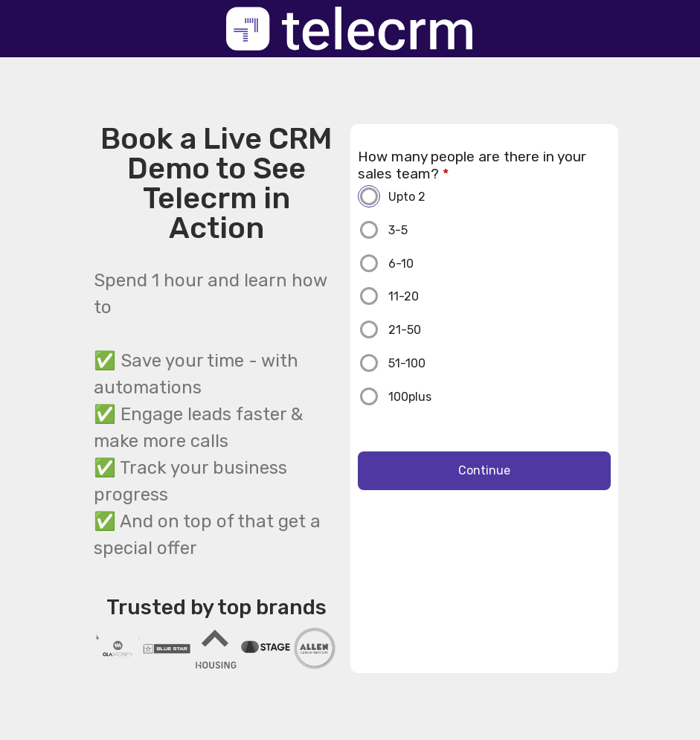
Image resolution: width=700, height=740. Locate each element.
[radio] (484, 199)
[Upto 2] (500, 196)
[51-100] (500, 363)
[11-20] (500, 296)
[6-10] (500, 263)
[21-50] (500, 329)
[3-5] (500, 230)
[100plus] (500, 396)
